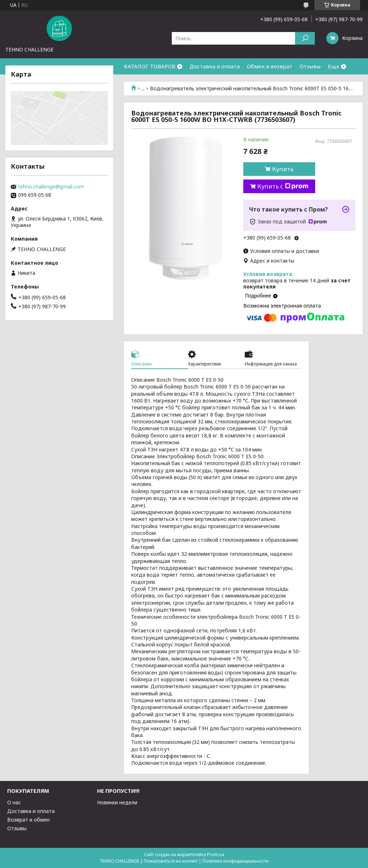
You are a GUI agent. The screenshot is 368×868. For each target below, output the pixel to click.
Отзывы (310, 66)
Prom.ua (216, 855)
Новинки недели (117, 802)
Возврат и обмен (28, 820)
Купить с (283, 186)
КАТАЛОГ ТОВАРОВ (150, 66)
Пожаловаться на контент (171, 861)
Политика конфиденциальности (235, 861)
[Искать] (305, 38)
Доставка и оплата (215, 66)
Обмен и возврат (270, 66)
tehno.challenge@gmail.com (51, 187)
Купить (283, 169)
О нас (14, 802)
